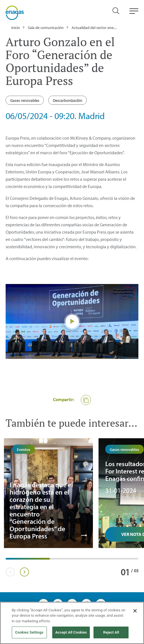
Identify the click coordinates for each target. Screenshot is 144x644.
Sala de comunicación (46, 28)
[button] (86, 400)
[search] (119, 13)
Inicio (16, 28)
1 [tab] (8, 561)
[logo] (15, 13)
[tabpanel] (48, 493)
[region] (72, 623)
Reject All (111, 632)
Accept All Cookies (71, 632)
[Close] (135, 611)
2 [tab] (53, 561)
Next (24, 572)
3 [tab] (97, 561)
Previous (10, 572)
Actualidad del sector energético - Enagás (106, 28)
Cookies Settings (29, 632)
